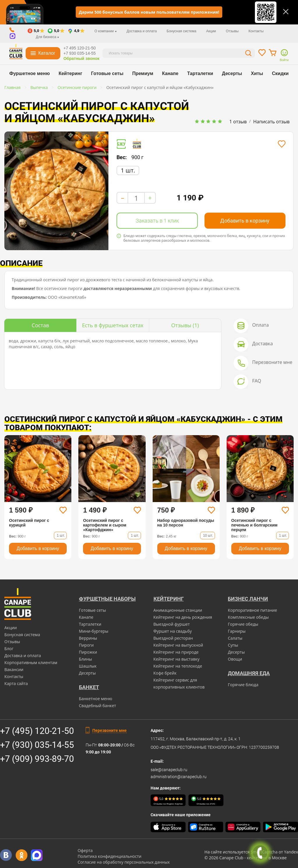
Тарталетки (200, 73)
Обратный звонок (82, 58)
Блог (9, 649)
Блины (85, 659)
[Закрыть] (286, 12)
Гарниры (237, 631)
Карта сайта (16, 683)
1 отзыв (238, 122)
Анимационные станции (178, 610)
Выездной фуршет (172, 624)
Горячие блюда (243, 685)
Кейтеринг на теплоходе (178, 666)
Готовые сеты (107, 73)
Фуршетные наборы (107, 599)
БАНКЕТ (89, 687)
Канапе (170, 73)
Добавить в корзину (245, 221)
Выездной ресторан (173, 638)
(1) (185, 325)
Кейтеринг (70, 73)
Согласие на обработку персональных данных (124, 862)
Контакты (256, 31)
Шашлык (88, 666)
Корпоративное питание (252, 610)
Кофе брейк (165, 673)
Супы (233, 645)
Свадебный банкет (98, 706)
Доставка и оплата (142, 31)
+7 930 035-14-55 (80, 53)
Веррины (88, 638)
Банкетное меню (96, 699)
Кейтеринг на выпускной (178, 645)
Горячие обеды (243, 624)
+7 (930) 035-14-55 (37, 745)
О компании (106, 31)
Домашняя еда (249, 673)
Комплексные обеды (248, 617)
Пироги (86, 645)
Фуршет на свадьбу (173, 631)
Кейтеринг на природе (176, 652)
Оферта (85, 850)
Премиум (143, 73)
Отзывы (232, 31)
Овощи (235, 659)
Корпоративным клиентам (31, 662)
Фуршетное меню (30, 73)
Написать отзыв (271, 122)
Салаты (235, 638)
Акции (211, 31)
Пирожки (88, 652)
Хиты (257, 73)
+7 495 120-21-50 (80, 48)
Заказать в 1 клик (157, 221)
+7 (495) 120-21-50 (37, 731)
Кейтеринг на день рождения (183, 617)
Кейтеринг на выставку (177, 659)
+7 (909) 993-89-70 (37, 759)
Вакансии (14, 669)
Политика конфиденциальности (109, 856)
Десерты (232, 73)
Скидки (280, 73)
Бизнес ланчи (248, 599)
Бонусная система (181, 31)
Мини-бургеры (94, 631)
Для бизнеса (47, 37)
